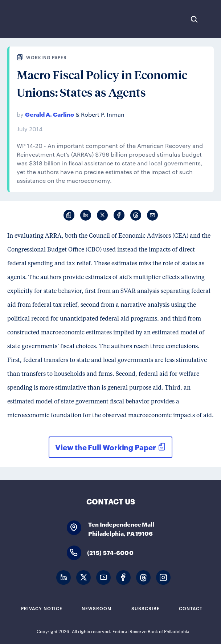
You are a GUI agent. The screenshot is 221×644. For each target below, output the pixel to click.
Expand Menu (212, 19)
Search (194, 19)
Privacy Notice (42, 608)
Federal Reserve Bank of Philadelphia (30, 19)
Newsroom (97, 608)
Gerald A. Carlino (50, 114)
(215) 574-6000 (110, 552)
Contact (191, 608)
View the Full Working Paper (105, 447)
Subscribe (146, 608)
